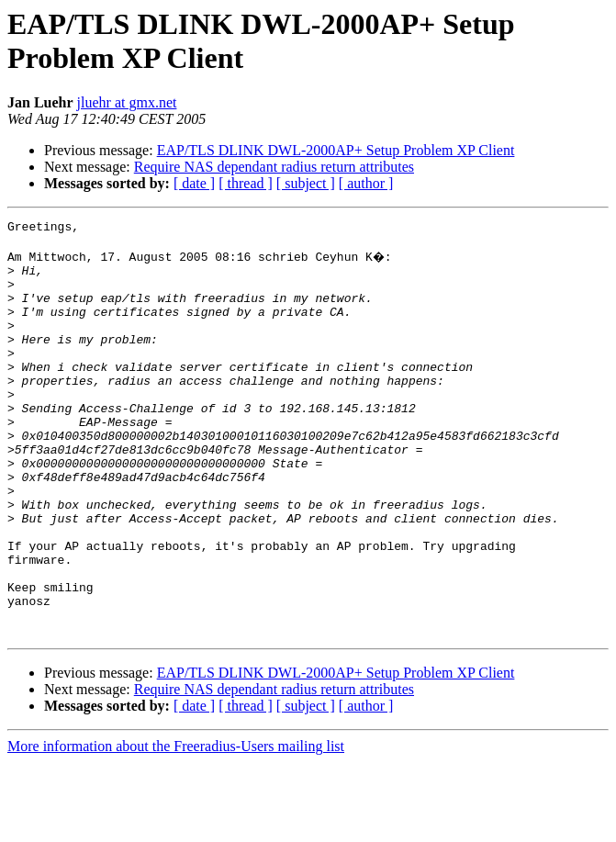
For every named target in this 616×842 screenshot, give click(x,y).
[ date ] (194, 183)
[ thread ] (246, 183)
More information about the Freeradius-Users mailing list (176, 826)
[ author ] (366, 183)
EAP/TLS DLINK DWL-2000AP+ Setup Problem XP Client (336, 150)
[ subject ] (306, 183)
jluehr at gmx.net (127, 102)
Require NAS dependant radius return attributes (274, 167)
